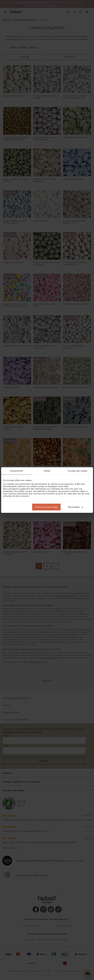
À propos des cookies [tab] (78, 471)
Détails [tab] (47, 471)
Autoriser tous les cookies (46, 507)
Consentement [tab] (16, 471)
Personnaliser (76, 507)
